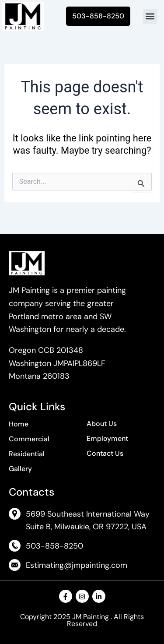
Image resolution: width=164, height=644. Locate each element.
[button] (150, 16)
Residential (27, 454)
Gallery (20, 469)
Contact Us (105, 453)
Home (19, 424)
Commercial (29, 439)
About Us (102, 424)
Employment (107, 438)
